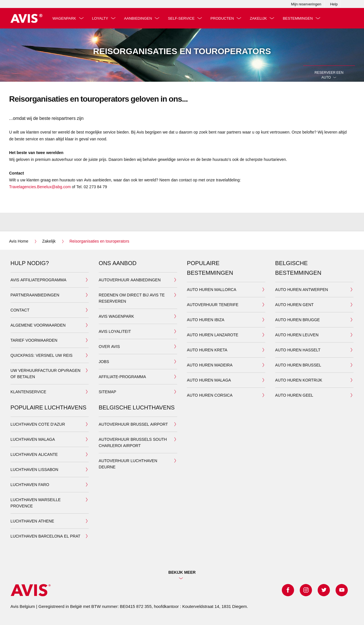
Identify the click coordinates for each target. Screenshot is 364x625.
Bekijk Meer (182, 572)
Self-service (182, 18)
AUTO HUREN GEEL (294, 395)
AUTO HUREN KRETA (207, 350)
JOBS (104, 361)
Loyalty (101, 18)
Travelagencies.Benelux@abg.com (40, 187)
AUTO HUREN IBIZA (205, 320)
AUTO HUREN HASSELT (298, 350)
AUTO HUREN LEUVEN (297, 335)
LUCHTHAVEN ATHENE (32, 521)
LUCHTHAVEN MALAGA (33, 439)
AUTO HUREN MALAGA (209, 380)
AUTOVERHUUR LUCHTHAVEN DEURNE (128, 464)
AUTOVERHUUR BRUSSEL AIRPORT (133, 424)
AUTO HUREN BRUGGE (298, 320)
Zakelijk (259, 18)
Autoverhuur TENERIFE (213, 305)
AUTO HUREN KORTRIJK (299, 380)
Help (334, 4)
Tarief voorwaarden (34, 340)
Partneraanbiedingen (35, 295)
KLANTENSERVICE (28, 392)
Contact (20, 310)
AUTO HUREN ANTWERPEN (302, 289)
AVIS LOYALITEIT (115, 331)
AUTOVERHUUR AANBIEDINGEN (130, 280)
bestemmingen (299, 18)
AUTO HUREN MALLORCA (211, 289)
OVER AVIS (109, 346)
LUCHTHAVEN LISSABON (34, 469)
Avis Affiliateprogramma (38, 280)
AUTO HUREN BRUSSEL (298, 365)
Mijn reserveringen (306, 4)
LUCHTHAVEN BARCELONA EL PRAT (45, 536)
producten (223, 18)
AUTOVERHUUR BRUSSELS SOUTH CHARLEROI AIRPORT (133, 442)
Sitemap (107, 392)
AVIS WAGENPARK (116, 316)
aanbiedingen (139, 18)
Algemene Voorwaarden (38, 325)
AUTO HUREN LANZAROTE (212, 335)
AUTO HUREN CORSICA (210, 395)
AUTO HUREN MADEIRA (210, 365)
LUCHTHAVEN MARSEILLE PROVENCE (36, 503)
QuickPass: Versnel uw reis (42, 355)
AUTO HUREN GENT (294, 305)
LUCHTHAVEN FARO (30, 484)
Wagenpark (65, 18)
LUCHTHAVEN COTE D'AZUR (38, 424)
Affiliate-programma (122, 377)
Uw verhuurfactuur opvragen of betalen (45, 373)
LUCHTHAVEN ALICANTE (34, 454)
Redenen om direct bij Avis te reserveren (132, 298)
